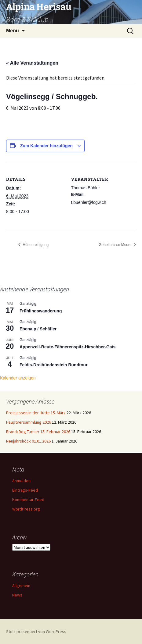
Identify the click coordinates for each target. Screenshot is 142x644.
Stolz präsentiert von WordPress (36, 632)
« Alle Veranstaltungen (32, 63)
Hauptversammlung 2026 (29, 422)
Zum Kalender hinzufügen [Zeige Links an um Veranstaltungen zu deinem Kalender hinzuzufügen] (46, 146)
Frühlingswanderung (41, 311)
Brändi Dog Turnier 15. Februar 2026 (38, 432)
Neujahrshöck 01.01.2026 (28, 441)
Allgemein (21, 585)
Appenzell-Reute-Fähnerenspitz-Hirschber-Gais (67, 347)
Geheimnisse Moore (116, 245)
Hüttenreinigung (35, 245)
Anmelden (21, 481)
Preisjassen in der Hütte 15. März (36, 413)
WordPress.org (26, 509)
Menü (13, 31)
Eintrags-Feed (25, 490)
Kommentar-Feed (28, 500)
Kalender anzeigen (18, 378)
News (17, 595)
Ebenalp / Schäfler (38, 329)
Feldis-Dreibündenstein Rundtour (53, 365)
